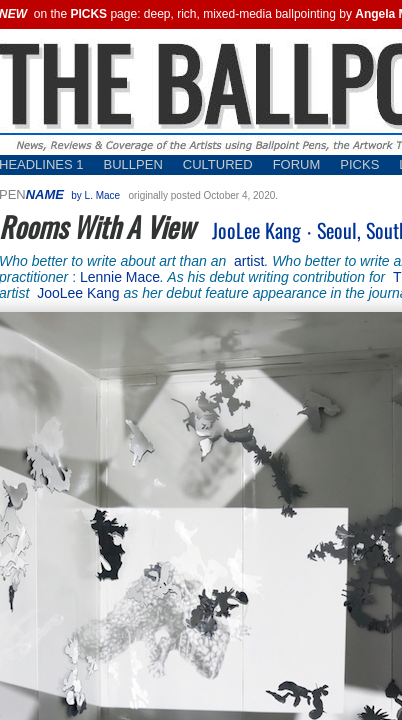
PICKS (359, 164)
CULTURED (218, 164)
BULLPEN (133, 164)
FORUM (297, 164)
